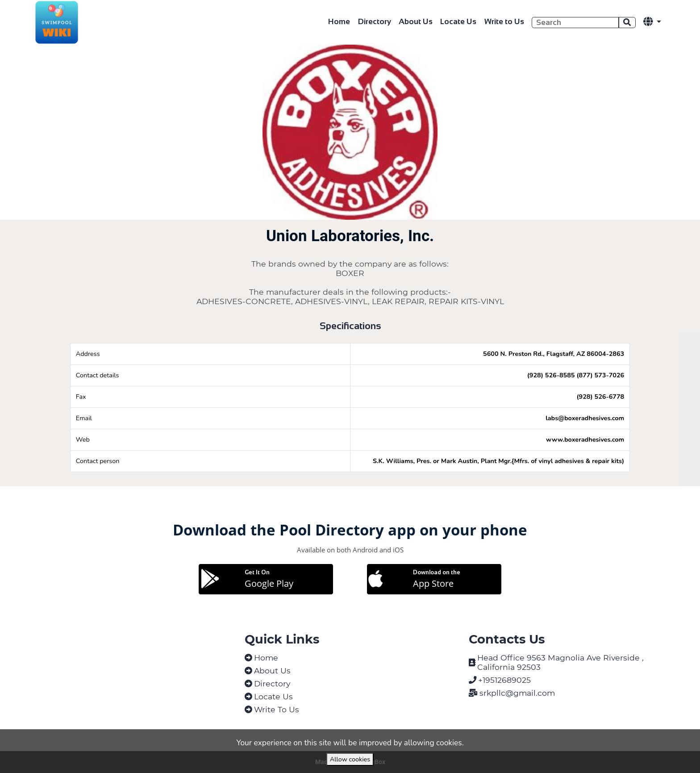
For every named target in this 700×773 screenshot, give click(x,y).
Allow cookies (350, 759)
